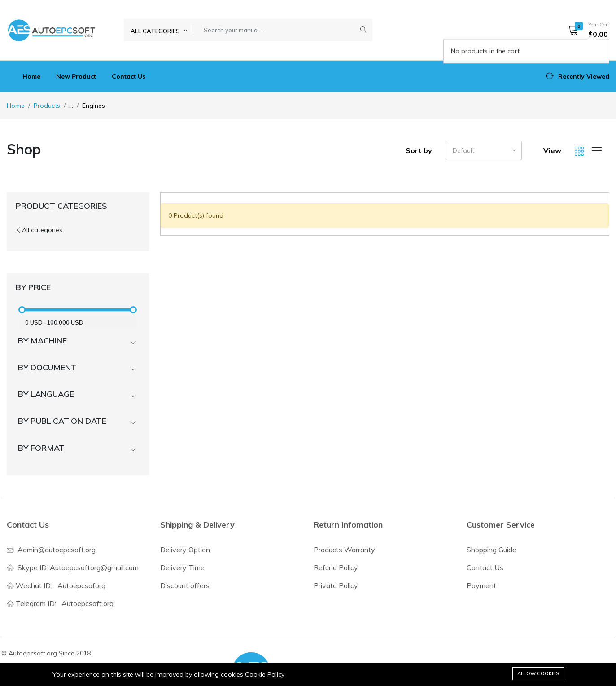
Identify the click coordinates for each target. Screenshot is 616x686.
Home (31, 76)
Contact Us (129, 76)
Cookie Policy (265, 674)
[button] (585, 30)
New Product (76, 76)
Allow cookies (538, 673)
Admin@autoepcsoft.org (57, 550)
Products (47, 106)
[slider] (22, 310)
